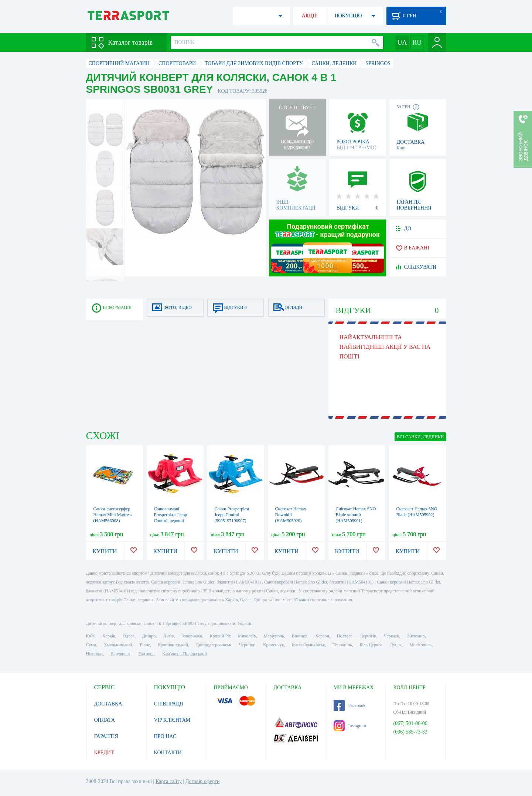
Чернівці (247, 645)
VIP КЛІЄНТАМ (172, 720)
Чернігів (368, 636)
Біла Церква (371, 645)
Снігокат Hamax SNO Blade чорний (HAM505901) (356, 515)
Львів (168, 636)
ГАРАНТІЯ (106, 736)
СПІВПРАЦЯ (169, 704)
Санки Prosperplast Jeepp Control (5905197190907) (232, 515)
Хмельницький (118, 645)
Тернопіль (342, 645)
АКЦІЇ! (310, 16)
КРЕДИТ (104, 753)
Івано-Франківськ (308, 645)
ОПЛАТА (105, 720)
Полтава (345, 636)
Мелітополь (420, 645)
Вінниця (300, 636)
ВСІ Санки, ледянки (420, 437)
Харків (109, 636)
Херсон (322, 636)
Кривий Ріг (220, 636)
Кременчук (274, 645)
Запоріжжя (192, 636)
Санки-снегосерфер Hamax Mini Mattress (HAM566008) (113, 515)
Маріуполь (274, 636)
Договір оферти (203, 781)
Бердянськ (121, 654)
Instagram (350, 726)
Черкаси (392, 636)
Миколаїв (247, 636)
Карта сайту (169, 781)
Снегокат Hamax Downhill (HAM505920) (291, 515)
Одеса (129, 636)
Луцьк (396, 645)
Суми (91, 645)
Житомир (416, 636)
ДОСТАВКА (108, 704)
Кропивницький (173, 645)
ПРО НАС (165, 736)
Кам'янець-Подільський (185, 654)
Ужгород (146, 654)
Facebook (350, 705)
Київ (90, 636)
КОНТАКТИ (168, 753)
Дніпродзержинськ (214, 645)
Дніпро (149, 636)
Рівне (145, 645)
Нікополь (95, 654)
